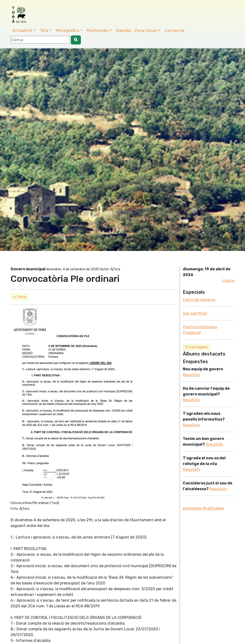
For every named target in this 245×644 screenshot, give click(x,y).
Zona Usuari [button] (146, 30)
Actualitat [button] (22, 30)
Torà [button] (44, 30)
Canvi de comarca (199, 300)
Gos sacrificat (195, 313)
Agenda (123, 30)
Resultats (191, 375)
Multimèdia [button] (97, 30)
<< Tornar (20, 297)
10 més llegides (197, 347)
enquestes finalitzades (203, 508)
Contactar (175, 30)
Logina (228, 280)
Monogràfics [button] (67, 30)
